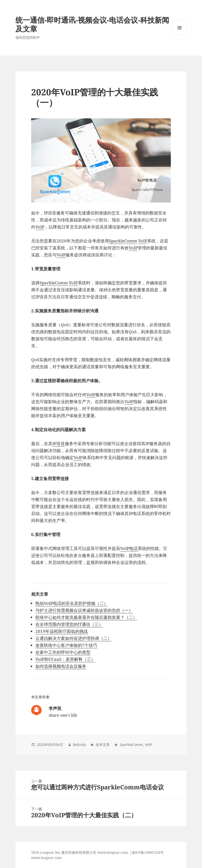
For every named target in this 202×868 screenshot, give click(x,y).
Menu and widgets (180, 35)
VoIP (40, 227)
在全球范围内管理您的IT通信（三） (69, 624)
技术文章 (103, 745)
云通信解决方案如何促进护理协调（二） (74, 638)
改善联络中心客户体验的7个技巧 (66, 645)
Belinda (79, 745)
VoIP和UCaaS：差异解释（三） (65, 659)
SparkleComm (123, 241)
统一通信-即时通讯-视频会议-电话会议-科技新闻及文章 (92, 24)
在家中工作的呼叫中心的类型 (63, 652)
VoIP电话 (129, 548)
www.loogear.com (46, 858)
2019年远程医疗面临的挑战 (62, 631)
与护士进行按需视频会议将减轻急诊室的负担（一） (84, 610)
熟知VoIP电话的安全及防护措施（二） (72, 603)
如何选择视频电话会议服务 (61, 666)
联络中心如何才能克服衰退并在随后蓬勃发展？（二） (86, 617)
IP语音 (59, 443)
